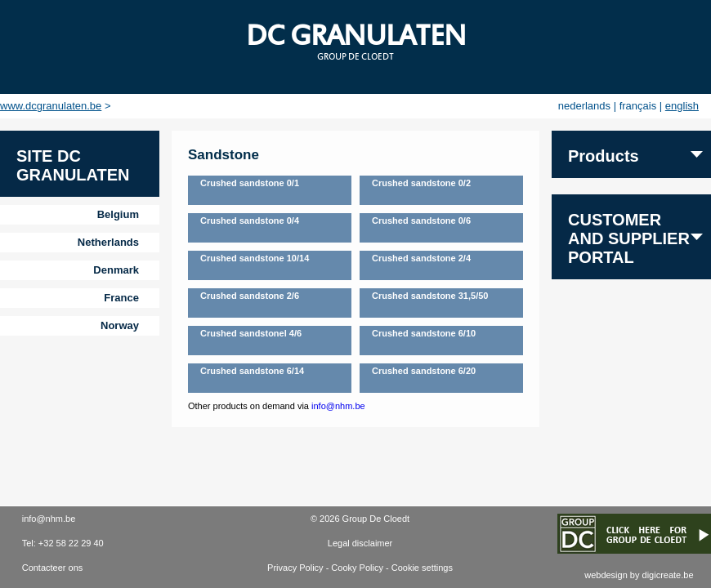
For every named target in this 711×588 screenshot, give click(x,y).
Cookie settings (422, 568)
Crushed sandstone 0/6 (421, 220)
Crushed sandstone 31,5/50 (430, 296)
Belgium (118, 214)
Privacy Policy (295, 568)
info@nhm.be (338, 406)
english (682, 106)
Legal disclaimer (360, 543)
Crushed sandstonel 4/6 (251, 333)
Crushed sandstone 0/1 (250, 183)
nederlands (584, 106)
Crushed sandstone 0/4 (250, 220)
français (638, 106)
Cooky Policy (357, 568)
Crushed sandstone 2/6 (250, 296)
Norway (120, 325)
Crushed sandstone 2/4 (421, 258)
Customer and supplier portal (629, 238)
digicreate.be (668, 575)
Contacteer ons (53, 568)
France (121, 298)
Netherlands (108, 242)
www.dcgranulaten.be (51, 106)
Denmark (116, 270)
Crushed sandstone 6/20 (424, 371)
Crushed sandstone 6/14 (252, 371)
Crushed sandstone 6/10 (424, 333)
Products (604, 156)
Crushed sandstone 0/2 (421, 183)
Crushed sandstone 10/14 (255, 258)
